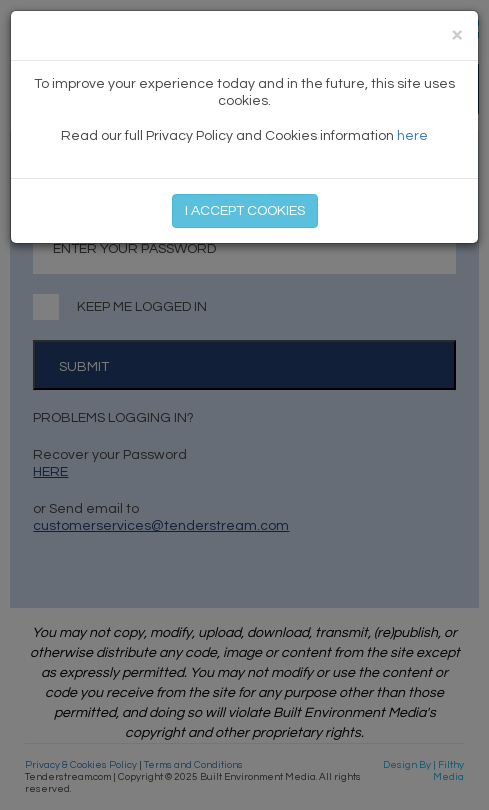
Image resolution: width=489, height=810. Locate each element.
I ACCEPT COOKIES (245, 211)
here (412, 136)
